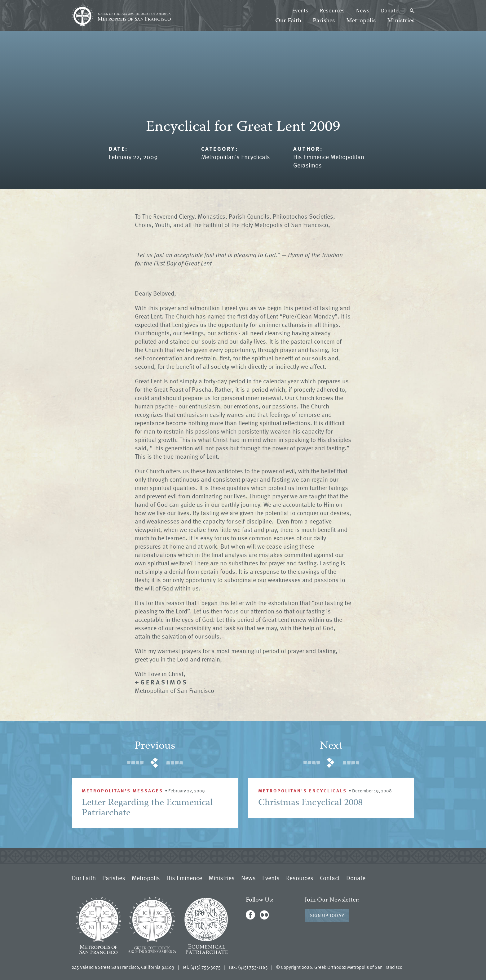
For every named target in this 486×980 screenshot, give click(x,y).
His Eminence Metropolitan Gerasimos (329, 161)
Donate (390, 10)
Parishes (324, 21)
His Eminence (184, 878)
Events (300, 10)
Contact (330, 878)
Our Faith (288, 21)
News (363, 10)
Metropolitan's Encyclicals (236, 157)
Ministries (401, 21)
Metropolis (361, 21)
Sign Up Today (327, 915)
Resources (332, 10)
